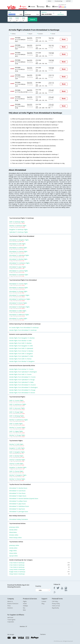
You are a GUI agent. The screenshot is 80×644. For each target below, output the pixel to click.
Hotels (25, 604)
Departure (44, 12)
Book (64, 39)
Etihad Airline (13, 532)
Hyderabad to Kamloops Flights (19, 232)
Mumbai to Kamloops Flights (18, 226)
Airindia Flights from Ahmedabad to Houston (23, 385)
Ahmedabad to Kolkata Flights (18, 248)
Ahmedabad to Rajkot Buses (18, 496)
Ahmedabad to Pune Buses (17, 493)
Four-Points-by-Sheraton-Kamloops (45, 146)
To (26, 12)
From (10, 12)
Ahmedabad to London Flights (18, 318)
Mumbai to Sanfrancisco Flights (19, 420)
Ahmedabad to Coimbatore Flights (19, 263)
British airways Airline (15, 538)
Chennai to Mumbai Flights (17, 460)
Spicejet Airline (13, 556)
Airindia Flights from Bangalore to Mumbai (22, 338)
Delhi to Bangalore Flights (17, 452)
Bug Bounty (55, 608)
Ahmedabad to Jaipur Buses (18, 504)
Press (9, 606)
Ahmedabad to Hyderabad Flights (19, 255)
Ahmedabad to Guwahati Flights (19, 275)
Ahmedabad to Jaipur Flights (18, 267)
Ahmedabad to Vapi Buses (17, 509)
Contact (44, 601)
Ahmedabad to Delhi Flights (17, 244)
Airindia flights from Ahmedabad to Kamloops (23, 330)
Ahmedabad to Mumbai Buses (18, 488)
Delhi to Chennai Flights (16, 471)
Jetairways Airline (14, 527)
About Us (10, 601)
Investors (10, 608)
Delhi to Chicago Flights (16, 412)
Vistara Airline (13, 553)
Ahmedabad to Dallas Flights (18, 311)
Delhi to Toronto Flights (16, 400)
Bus (24, 608)
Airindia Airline (13, 530)
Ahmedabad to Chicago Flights (18, 291)
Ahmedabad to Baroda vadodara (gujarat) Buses (24, 498)
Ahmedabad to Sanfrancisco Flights (20, 299)
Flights (25, 601)
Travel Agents (11, 620)
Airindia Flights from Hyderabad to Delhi (21, 356)
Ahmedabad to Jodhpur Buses (18, 501)
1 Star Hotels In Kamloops (39, 567)
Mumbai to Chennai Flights (17, 479)
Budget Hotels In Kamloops (39, 572)
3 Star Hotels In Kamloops (39, 563)
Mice (24, 610)
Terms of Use (56, 606)
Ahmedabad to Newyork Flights (19, 288)
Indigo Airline (13, 551)
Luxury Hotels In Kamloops (39, 569)
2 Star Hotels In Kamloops (39, 565)
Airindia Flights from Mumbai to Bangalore (22, 361)
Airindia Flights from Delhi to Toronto (20, 374)
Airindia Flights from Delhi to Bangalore (21, 354)
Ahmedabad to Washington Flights (19, 307)
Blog (43, 604)
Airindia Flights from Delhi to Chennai (20, 359)
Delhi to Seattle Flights (16, 424)
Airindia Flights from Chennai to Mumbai (21, 351)
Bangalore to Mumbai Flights (18, 467)
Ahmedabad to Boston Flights (18, 303)
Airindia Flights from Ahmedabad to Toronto (22, 377)
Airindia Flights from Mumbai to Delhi (20, 341)
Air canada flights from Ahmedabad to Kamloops (24, 328)
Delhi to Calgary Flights (16, 431)
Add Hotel (10, 617)
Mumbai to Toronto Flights (17, 427)
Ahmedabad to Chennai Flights (18, 251)
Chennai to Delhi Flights (16, 464)
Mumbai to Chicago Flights (17, 435)
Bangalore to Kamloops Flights (18, 229)
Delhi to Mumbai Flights (16, 456)
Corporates (11, 622)
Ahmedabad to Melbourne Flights (19, 315)
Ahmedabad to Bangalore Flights (19, 240)
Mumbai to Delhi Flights (16, 444)
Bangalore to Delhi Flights (17, 448)
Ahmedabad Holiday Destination (19, 519)
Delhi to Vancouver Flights (17, 408)
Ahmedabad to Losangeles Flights (19, 295)
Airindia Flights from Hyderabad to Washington (23, 372)
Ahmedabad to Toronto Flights (18, 284)
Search (33, 19)
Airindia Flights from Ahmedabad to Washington (23, 387)
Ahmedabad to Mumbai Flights (18, 259)
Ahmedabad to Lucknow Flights (19, 271)
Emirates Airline (14, 535)
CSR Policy (55, 601)
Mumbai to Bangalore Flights (18, 475)
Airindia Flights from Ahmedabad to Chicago (22, 390)
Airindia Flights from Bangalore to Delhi (21, 346)
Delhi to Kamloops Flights (17, 222)
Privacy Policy (56, 604)
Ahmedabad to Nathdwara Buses (19, 506)
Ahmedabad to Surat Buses (17, 491)
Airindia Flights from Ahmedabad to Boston (22, 393)
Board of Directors (13, 604)
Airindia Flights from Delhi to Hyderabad (21, 348)
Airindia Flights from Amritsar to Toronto (21, 369)
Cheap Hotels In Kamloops (39, 574)
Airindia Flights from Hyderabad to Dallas (21, 382)
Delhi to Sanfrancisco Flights (18, 404)
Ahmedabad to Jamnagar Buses (19, 512)
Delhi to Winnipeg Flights (17, 416)
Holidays (25, 606)
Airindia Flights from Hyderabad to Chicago (22, 380)
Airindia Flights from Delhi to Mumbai (20, 343)
